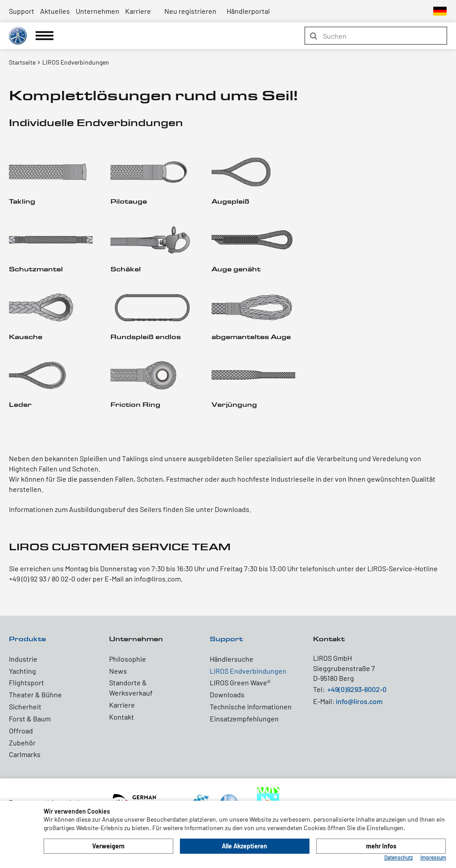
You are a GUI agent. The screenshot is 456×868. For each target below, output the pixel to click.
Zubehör (22, 743)
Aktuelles (55, 11)
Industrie (23, 659)
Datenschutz (399, 857)
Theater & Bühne (35, 694)
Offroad (21, 731)
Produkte (27, 639)
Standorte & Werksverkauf (131, 688)
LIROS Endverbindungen (248, 671)
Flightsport (26, 682)
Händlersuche (232, 659)
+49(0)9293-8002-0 (357, 689)
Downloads (227, 694)
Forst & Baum (30, 719)
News (118, 671)
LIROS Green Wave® (240, 682)
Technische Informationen (251, 706)
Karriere (138, 11)
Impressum (433, 857)
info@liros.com (359, 701)
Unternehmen (98, 11)
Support (22, 11)
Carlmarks (25, 754)
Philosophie (128, 659)
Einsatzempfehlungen (244, 719)
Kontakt (122, 717)
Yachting (22, 671)
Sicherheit (25, 706)
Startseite (22, 62)
